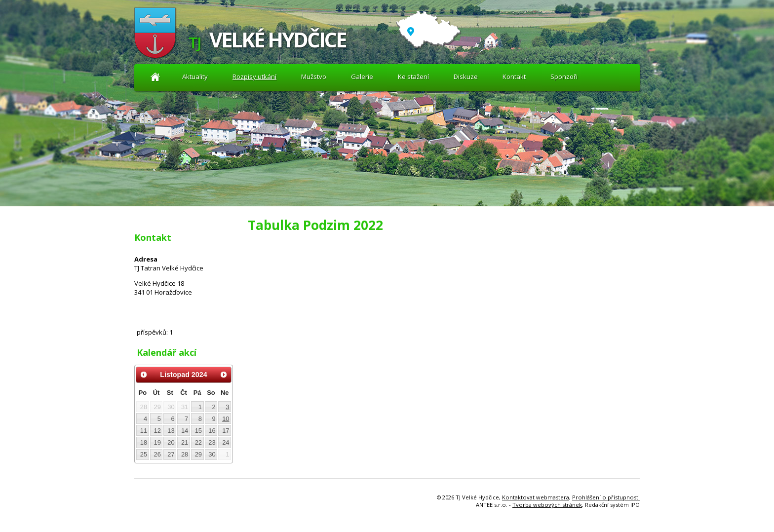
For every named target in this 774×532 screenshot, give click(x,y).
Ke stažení (413, 76)
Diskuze (466, 76)
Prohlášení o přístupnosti (606, 497)
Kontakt (514, 76)
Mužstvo (314, 76)
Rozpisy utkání (254, 76)
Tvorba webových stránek (547, 505)
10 (226, 419)
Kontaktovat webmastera (536, 497)
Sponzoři (564, 76)
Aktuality (155, 77)
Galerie (362, 76)
